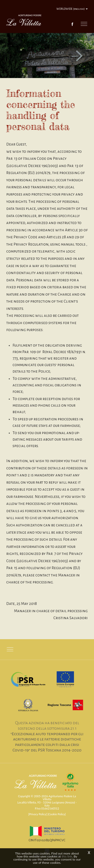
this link (67, 856)
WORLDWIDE (72, 9)
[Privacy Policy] (38, 814)
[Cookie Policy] (57, 814)
